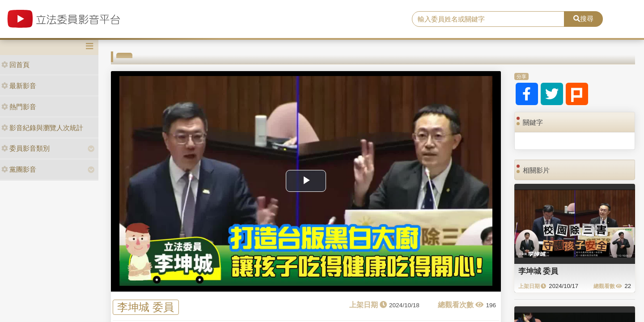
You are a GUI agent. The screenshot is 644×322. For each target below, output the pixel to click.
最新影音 (19, 86)
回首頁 (15, 65)
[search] (488, 19)
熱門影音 (19, 107)
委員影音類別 (25, 148)
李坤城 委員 (146, 307)
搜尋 (583, 19)
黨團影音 (19, 169)
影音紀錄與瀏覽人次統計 (42, 128)
